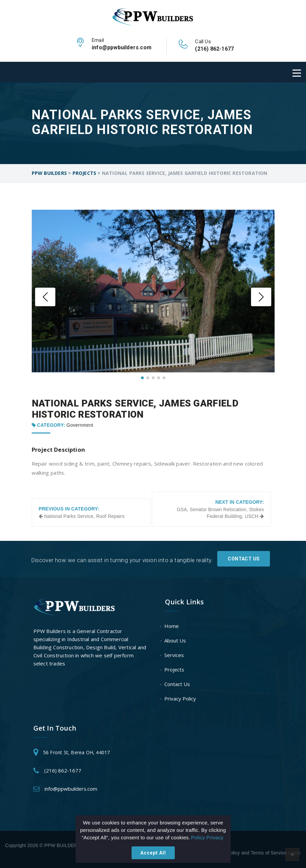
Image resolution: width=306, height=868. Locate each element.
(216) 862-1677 (63, 770)
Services (174, 655)
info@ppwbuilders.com (71, 789)
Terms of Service (269, 853)
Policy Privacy (207, 837)
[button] (45, 297)
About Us (175, 640)
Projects (175, 669)
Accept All (153, 853)
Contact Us (244, 558)
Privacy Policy (180, 699)
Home (172, 626)
